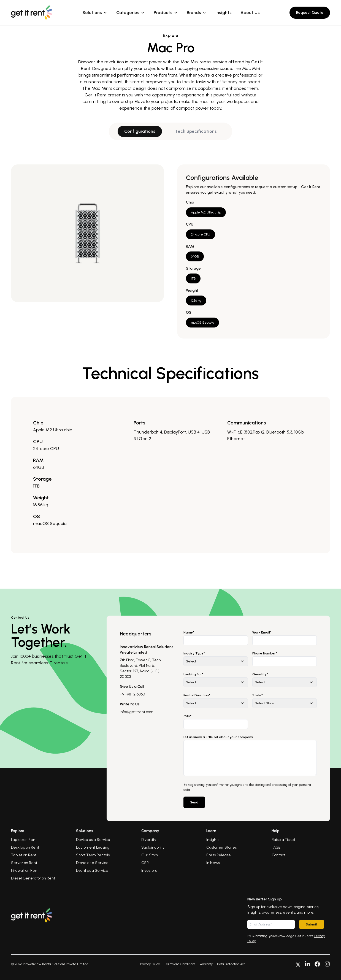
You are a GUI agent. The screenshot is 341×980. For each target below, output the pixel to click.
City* (187, 716)
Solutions (95, 13)
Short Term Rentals (93, 855)
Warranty (206, 964)
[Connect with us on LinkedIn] (307, 964)
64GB (195, 256)
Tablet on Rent (24, 855)
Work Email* (262, 632)
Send (194, 802)
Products (166, 13)
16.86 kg (196, 301)
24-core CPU (201, 234)
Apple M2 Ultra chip (206, 212)
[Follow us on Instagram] (327, 964)
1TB (193, 278)
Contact (278, 855)
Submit (312, 924)
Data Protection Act (231, 964)
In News (213, 863)
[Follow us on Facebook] (317, 964)
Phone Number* (265, 653)
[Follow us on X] (298, 964)
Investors (149, 871)
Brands (197, 13)
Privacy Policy (150, 964)
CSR (145, 863)
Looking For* (193, 674)
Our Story (150, 855)
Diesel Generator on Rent (33, 878)
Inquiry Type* (194, 653)
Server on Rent (24, 863)
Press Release (219, 855)
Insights (224, 13)
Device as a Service (93, 840)
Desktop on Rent (25, 847)
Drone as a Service (92, 863)
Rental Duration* (197, 695)
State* (258, 695)
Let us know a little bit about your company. (219, 737)
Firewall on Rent (25, 871)
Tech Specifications (196, 131)
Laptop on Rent (24, 840)
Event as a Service (92, 871)
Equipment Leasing (93, 847)
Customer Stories (221, 847)
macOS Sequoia (202, 323)
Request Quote (310, 13)
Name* (189, 632)
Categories (131, 13)
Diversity (149, 840)
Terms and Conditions (180, 964)
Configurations (140, 131)
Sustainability (153, 847)
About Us (250, 13)
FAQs (276, 847)
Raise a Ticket (283, 840)
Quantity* (260, 674)
